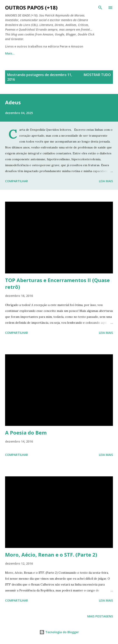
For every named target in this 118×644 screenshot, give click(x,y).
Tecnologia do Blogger (59, 632)
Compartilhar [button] (17, 181)
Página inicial (15, 53)
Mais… (95, 53)
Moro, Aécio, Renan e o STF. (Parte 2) (51, 555)
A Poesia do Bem (26, 433)
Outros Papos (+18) (31, 7)
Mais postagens (100, 616)
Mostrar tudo (97, 75)
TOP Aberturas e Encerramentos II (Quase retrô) (57, 283)
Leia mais (106, 181)
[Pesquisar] (100, 8)
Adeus (13, 102)
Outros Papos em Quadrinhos (58, 53)
